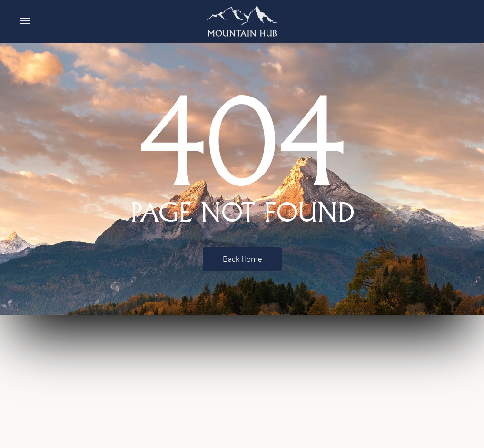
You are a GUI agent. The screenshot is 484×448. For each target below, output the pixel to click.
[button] (25, 21)
